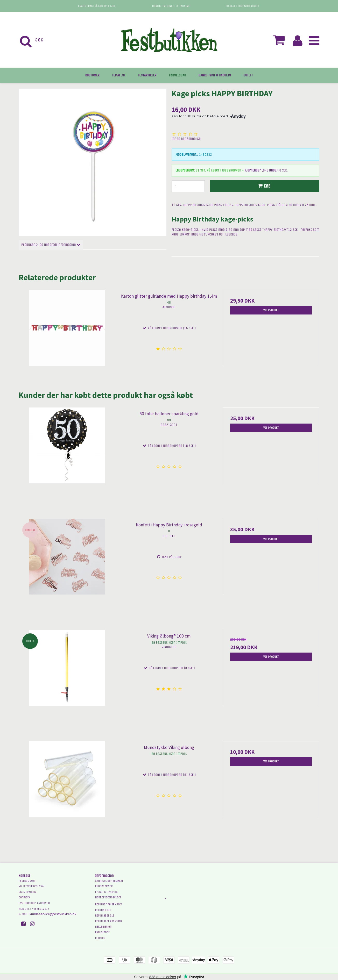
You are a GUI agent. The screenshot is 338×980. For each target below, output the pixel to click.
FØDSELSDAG (177, 75)
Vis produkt (271, 310)
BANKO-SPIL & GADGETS (215, 75)
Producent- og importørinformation (51, 245)
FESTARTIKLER (147, 75)
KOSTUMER (92, 75)
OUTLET (248, 75)
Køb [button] (264, 186)
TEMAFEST (119, 75)
